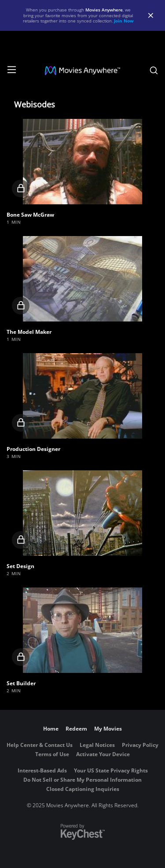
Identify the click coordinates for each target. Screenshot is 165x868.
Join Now (124, 21)
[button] (82, 162)
